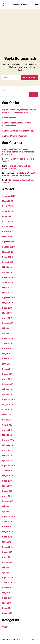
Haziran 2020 (8, 247)
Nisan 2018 (7, 308)
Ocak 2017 (7, 374)
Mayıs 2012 (7, 532)
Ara (3, 90)
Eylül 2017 (7, 333)
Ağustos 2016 (9, 399)
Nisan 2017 (7, 359)
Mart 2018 (7, 313)
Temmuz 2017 (9, 343)
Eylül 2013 (7, 460)
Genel (5, 627)
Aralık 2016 (7, 379)
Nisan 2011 (7, 598)
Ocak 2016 (7, 425)
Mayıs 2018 (7, 303)
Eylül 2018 (7, 293)
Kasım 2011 (7, 562)
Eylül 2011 (7, 572)
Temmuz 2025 (9, 196)
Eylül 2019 (7, 272)
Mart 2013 (7, 486)
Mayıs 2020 (8, 252)
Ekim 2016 (7, 389)
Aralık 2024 (7, 221)
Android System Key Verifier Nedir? (18, 131)
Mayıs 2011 (7, 593)
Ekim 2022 (7, 237)
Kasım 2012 (7, 501)
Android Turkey (20, 5)
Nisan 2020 (7, 257)
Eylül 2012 (7, 511)
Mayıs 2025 (8, 201)
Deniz (5, 149)
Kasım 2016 (8, 384)
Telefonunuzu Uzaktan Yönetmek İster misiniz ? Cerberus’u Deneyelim (18, 152)
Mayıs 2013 (7, 476)
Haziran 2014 (8, 440)
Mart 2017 (7, 364)
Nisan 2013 (7, 481)
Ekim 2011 (7, 567)
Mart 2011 (7, 603)
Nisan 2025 (7, 206)
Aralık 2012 (7, 496)
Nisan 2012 (7, 537)
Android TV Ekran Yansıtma (15, 136)
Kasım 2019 (8, 262)
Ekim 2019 (7, 267)
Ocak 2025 (7, 216)
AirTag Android (9, 118)
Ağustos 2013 (9, 466)
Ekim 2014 (7, 435)
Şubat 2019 (7, 282)
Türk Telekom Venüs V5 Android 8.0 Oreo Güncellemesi (19, 174)
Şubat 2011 (7, 608)
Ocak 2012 (7, 552)
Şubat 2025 (7, 211)
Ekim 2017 (7, 328)
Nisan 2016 (7, 410)
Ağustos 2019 (9, 277)
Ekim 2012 (7, 506)
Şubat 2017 (7, 369)
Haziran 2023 (8, 232)
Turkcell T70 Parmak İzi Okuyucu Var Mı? (16, 167)
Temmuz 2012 (9, 522)
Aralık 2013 (7, 450)
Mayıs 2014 (7, 445)
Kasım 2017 (7, 323)
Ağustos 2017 (8, 338)
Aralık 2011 (7, 557)
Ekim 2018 (7, 288)
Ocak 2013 (7, 491)
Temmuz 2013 (9, 471)
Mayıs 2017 (7, 354)
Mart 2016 (7, 415)
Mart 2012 (7, 542)
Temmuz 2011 (9, 583)
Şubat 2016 (7, 420)
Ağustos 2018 (9, 298)
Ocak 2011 (7, 613)
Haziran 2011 (8, 588)
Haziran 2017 (8, 349)
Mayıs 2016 (7, 405)
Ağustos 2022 (9, 242)
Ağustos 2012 (8, 516)
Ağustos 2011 (8, 577)
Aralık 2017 (7, 318)
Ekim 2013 (7, 455)
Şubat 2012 (7, 547)
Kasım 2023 (8, 226)
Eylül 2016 (7, 394)
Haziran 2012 (8, 527)
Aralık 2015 (7, 430)
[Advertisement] (20, 30)
